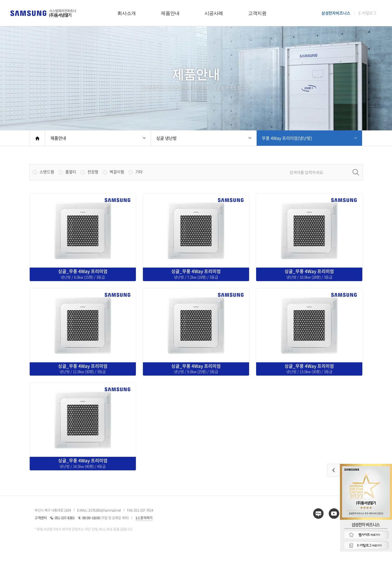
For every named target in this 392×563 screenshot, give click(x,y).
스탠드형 (47, 172)
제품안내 (170, 13)
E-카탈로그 (367, 13)
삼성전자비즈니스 (336, 13)
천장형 (93, 172)
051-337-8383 (65, 518)
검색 (356, 172)
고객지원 (257, 13)
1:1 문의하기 (144, 518)
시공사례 (214, 13)
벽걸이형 (117, 172)
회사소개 (127, 13)
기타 (139, 172)
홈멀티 (71, 172)
